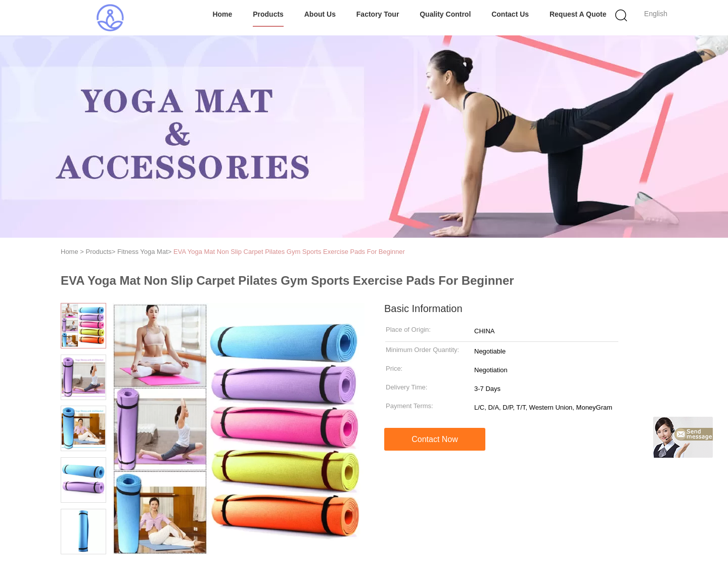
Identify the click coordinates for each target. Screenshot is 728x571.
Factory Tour (378, 14)
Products (268, 14)
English (656, 14)
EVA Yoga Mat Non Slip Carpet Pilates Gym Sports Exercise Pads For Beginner (289, 252)
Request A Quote (578, 14)
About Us (320, 14)
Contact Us (510, 14)
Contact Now (435, 439)
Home (222, 14)
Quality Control (445, 14)
